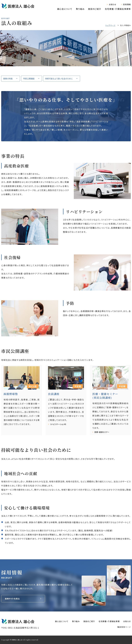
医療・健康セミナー (103, 432)
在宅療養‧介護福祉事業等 (118, 9)
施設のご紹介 (95, 9)
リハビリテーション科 (59, 424)
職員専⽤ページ (124, 627)
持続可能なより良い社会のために (59, 79)
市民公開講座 (29, 79)
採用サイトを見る (13, 599)
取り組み (80, 9)
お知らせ (112, 4)
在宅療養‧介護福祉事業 (107, 621)
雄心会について (65, 9)
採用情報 (127, 4)
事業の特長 (8, 79)
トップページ (111, 25)
